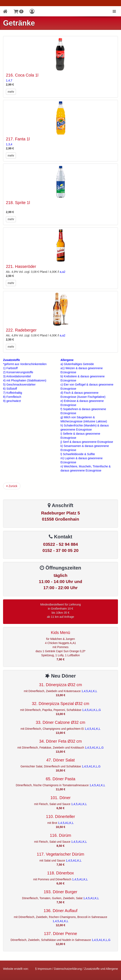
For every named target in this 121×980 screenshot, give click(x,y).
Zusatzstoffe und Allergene (101, 969)
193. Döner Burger (60, 892)
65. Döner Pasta (60, 779)
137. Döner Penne (60, 934)
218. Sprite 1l (18, 203)
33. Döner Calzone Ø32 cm (60, 722)
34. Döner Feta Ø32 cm (60, 741)
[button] (19, 11)
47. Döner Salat (60, 760)
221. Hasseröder (21, 266)
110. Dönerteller (60, 816)
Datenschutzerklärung (68, 969)
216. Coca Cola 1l (22, 75)
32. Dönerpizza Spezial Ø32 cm (60, 704)
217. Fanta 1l (18, 139)
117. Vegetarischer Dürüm (60, 854)
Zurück (12, 486)
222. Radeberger (21, 330)
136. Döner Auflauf (61, 911)
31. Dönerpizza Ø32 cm (60, 685)
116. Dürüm (60, 835)
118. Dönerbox (60, 873)
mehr (11, 92)
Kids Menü (60, 633)
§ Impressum (43, 969)
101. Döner (60, 798)
